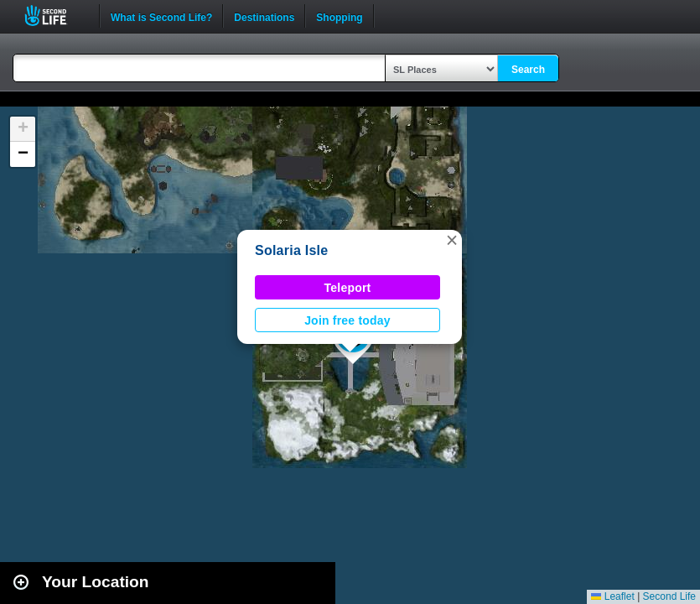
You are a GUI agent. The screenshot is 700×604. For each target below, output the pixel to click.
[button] (452, 240)
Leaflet (612, 596)
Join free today (347, 320)
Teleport (348, 288)
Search (528, 70)
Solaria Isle (291, 250)
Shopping (339, 16)
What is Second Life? (161, 16)
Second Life (55, 16)
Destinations (264, 16)
